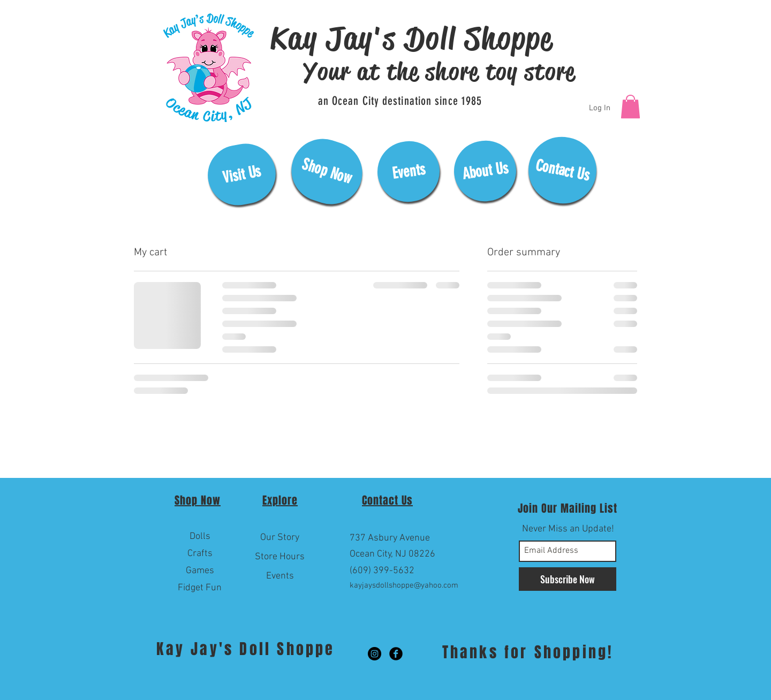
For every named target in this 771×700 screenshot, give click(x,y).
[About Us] (485, 170)
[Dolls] (200, 537)
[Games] (200, 571)
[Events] (408, 172)
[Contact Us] (562, 170)
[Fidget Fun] (200, 588)
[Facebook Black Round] (396, 654)
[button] (630, 106)
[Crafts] (200, 554)
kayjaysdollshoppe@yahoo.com (404, 585)
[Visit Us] (242, 174)
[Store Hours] (279, 557)
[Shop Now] (327, 171)
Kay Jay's (198, 649)
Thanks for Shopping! (528, 652)
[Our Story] (279, 538)
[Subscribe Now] (568, 579)
